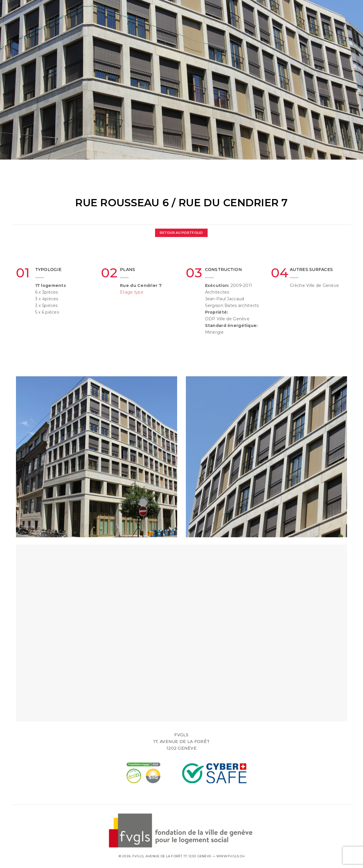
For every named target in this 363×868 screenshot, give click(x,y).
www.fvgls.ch (230, 856)
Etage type (132, 292)
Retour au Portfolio (181, 233)
